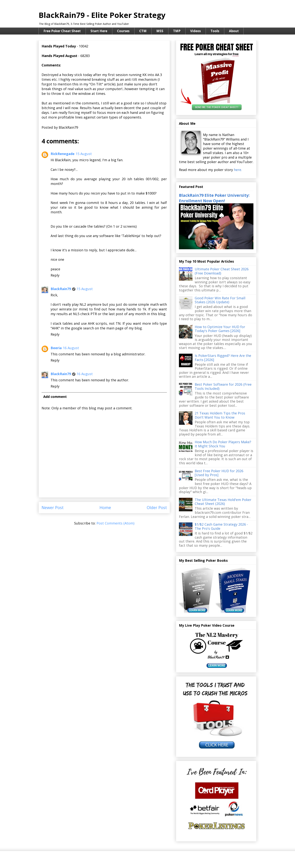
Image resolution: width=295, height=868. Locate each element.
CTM (143, 31)
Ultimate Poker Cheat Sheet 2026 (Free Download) (222, 271)
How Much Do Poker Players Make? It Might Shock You (223, 444)
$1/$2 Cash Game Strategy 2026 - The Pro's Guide (221, 526)
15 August (84, 154)
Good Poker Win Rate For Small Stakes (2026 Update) (220, 300)
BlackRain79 (61, 289)
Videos (195, 31)
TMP (177, 31)
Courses (123, 31)
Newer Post (53, 507)
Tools (215, 31)
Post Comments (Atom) (115, 523)
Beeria (56, 348)
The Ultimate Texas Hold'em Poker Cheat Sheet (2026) (223, 502)
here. (238, 170)
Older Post (157, 507)
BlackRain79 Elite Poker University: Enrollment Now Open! (214, 198)
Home (105, 507)
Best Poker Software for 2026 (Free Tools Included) (223, 386)
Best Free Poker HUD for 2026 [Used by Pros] (219, 473)
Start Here (99, 31)
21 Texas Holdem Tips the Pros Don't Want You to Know (220, 415)
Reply (55, 275)
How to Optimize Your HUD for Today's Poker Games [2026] (220, 329)
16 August (71, 348)
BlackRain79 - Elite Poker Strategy (102, 15)
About (234, 31)
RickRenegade (63, 154)
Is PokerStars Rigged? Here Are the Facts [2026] (223, 358)
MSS (160, 31)
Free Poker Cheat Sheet (62, 31)
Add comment (55, 397)
